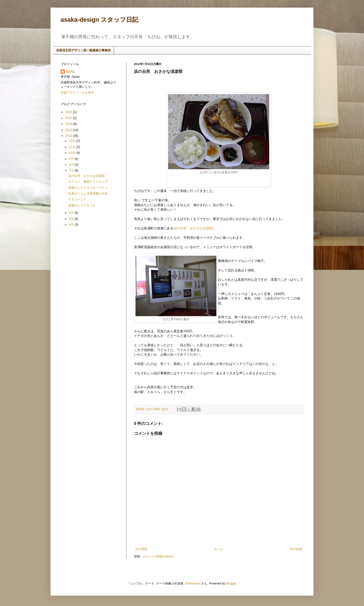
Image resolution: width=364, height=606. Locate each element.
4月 (72, 225)
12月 (73, 141)
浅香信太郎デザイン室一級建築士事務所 (83, 50)
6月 (72, 213)
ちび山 (70, 72)
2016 (69, 112)
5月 (72, 219)
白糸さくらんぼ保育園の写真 (88, 193)
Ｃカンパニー (77, 199)
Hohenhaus (193, 583)
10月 (73, 153)
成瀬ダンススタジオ (82, 205)
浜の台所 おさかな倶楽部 (193, 228)
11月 (73, 147)
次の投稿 (141, 549)
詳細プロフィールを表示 (77, 93)
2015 (69, 118)
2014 (69, 124)
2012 (69, 136)
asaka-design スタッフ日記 (99, 20)
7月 (72, 170)
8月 (72, 165)
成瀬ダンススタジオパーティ (88, 188)
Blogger (231, 583)
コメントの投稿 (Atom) (157, 556)
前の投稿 (296, 549)
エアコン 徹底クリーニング (88, 182)
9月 (72, 159)
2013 (69, 130)
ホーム (219, 549)
